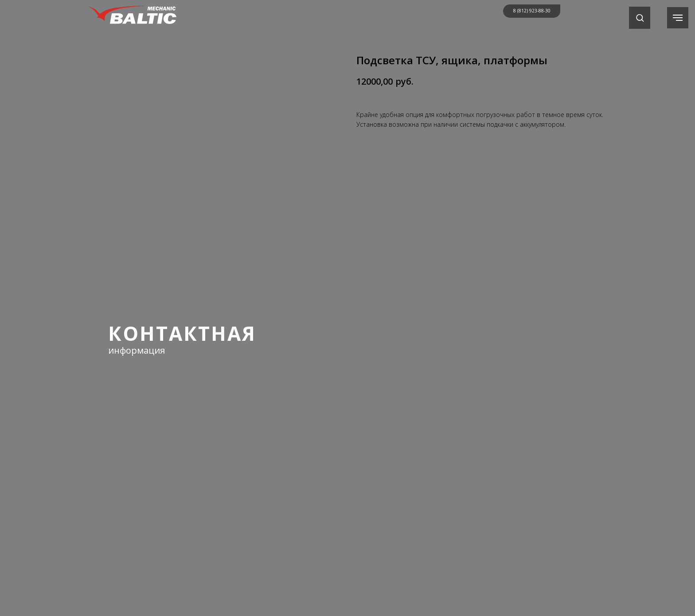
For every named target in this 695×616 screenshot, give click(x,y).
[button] (640, 18)
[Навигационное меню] (678, 18)
